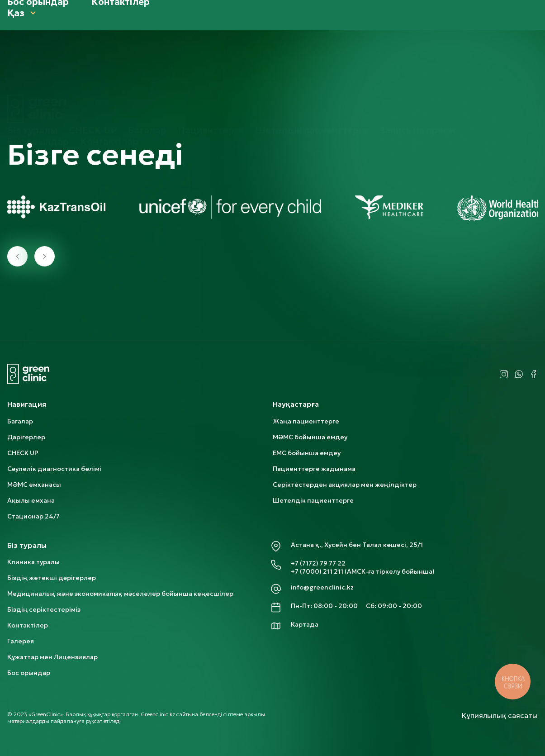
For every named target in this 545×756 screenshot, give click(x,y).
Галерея (21, 641)
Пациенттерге (211, 67)
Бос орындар (38, 79)
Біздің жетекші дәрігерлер (52, 578)
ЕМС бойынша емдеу (307, 453)
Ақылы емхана (31, 500)
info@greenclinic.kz (322, 587)
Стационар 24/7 (33, 516)
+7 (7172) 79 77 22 (318, 563)
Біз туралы (32, 67)
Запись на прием (417, 67)
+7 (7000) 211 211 (317, 571)
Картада (305, 624)
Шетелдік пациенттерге (312, 67)
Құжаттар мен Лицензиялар (52, 657)
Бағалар (147, 67)
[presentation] (17, 256)
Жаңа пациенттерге (306, 421)
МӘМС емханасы (34, 485)
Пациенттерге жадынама (314, 469)
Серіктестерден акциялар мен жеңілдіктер (345, 485)
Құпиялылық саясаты (500, 715)
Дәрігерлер (26, 437)
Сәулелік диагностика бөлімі (54, 469)
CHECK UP (93, 67)
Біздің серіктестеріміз (44, 609)
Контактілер (109, 79)
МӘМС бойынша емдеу (310, 437)
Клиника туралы (33, 562)
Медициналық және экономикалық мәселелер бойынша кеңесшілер (120, 594)
